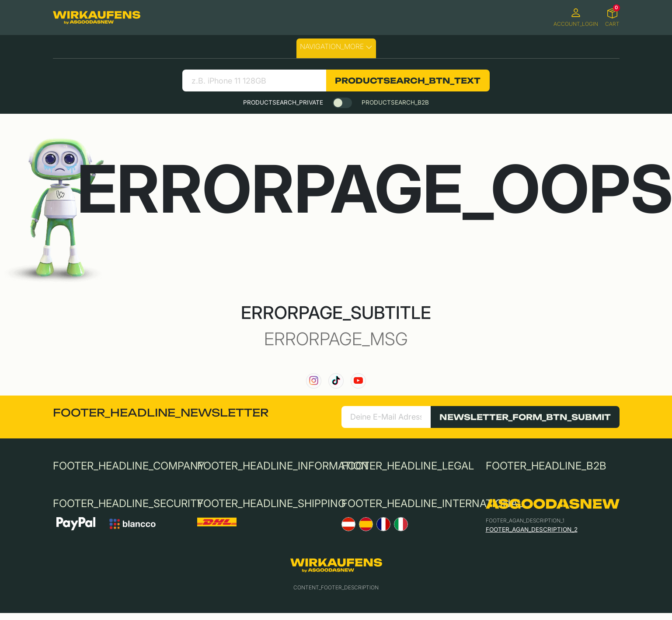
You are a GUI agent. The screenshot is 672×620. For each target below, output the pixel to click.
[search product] (254, 81)
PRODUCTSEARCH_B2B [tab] (395, 102)
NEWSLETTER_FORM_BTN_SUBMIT (525, 417)
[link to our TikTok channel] (336, 381)
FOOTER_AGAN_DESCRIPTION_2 (532, 529)
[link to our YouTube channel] (358, 381)
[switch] (342, 103)
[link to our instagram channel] (314, 381)
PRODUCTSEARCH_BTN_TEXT (408, 81)
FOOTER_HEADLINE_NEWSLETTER (161, 413)
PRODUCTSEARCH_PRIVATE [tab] (283, 102)
